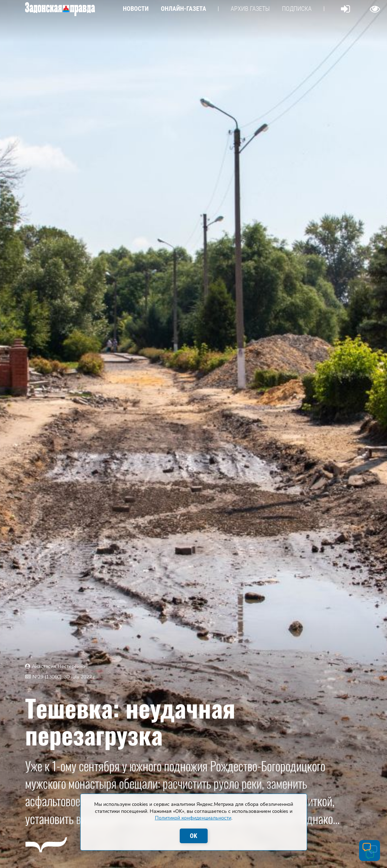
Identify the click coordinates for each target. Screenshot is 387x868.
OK (193, 836)
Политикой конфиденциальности (193, 818)
